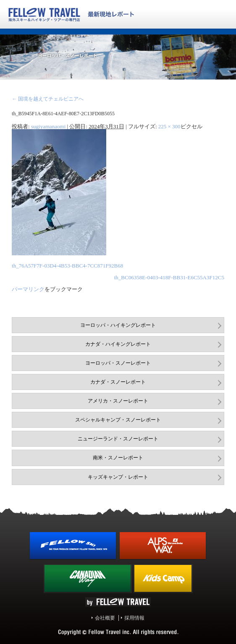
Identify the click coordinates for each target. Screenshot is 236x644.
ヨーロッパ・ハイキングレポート (118, 325)
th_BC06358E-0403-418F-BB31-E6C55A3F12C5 (169, 277)
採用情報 (134, 618)
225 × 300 (169, 126)
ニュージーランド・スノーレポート (118, 439)
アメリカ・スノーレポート (118, 401)
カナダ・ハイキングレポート (118, 344)
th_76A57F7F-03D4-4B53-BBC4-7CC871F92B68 (67, 266)
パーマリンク (28, 289)
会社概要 (105, 618)
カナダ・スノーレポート (118, 382)
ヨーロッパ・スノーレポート (118, 363)
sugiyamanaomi (48, 126)
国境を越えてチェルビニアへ (48, 99)
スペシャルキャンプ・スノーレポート (118, 420)
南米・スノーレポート (118, 458)
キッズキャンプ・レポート (118, 477)
